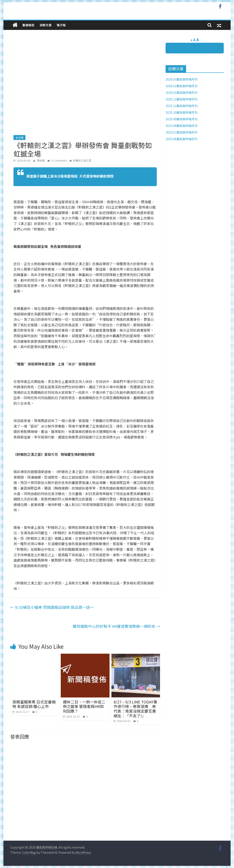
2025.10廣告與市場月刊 (181, 112)
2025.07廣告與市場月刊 (181, 132)
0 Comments (57, 160)
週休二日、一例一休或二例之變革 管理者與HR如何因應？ (84, 706)
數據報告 (28, 25)
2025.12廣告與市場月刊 (181, 99)
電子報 (61, 25)
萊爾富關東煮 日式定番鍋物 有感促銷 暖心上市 (34, 704)
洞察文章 (46, 25)
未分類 (19, 138)
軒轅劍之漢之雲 (82, 160)
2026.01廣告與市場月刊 (181, 93)
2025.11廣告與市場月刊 (181, 106)
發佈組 (41, 160)
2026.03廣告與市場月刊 (181, 79)
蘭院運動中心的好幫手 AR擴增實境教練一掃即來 (116, 626)
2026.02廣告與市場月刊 (181, 86)
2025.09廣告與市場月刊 (181, 119)
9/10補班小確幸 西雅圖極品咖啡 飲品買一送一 (52, 607)
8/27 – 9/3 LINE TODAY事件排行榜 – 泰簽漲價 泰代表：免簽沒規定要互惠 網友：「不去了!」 (135, 709)
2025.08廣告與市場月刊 (181, 126)
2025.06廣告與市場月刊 (181, 139)
